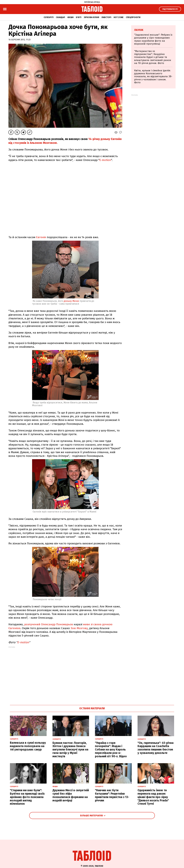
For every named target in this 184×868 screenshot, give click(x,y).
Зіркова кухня (91, 17)
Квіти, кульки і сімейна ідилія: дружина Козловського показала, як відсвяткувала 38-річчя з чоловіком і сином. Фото (153, 77)
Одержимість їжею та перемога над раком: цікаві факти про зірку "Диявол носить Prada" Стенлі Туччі (153, 797)
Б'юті (79, 17)
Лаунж (139, 30)
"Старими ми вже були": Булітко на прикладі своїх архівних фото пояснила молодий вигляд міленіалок (27, 797)
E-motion (105, 160)
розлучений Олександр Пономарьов (49, 624)
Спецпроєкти (133, 17)
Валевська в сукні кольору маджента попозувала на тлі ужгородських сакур (28, 746)
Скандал (60, 17)
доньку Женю (71, 301)
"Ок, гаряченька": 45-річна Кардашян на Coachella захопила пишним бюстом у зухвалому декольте (156, 748)
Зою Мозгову (79, 628)
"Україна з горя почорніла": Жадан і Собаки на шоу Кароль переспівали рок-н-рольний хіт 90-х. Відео (111, 750)
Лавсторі (106, 17)
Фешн (70, 17)
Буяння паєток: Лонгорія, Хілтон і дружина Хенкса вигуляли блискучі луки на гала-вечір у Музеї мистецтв (70, 750)
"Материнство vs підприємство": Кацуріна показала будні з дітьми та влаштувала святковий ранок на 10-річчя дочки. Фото (153, 57)
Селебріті (49, 17)
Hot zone (119, 17)
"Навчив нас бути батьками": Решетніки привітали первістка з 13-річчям (112, 795)
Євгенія (41, 237)
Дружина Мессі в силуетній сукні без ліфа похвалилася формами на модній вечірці (71, 795)
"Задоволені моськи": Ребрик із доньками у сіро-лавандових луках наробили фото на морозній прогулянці (153, 39)
